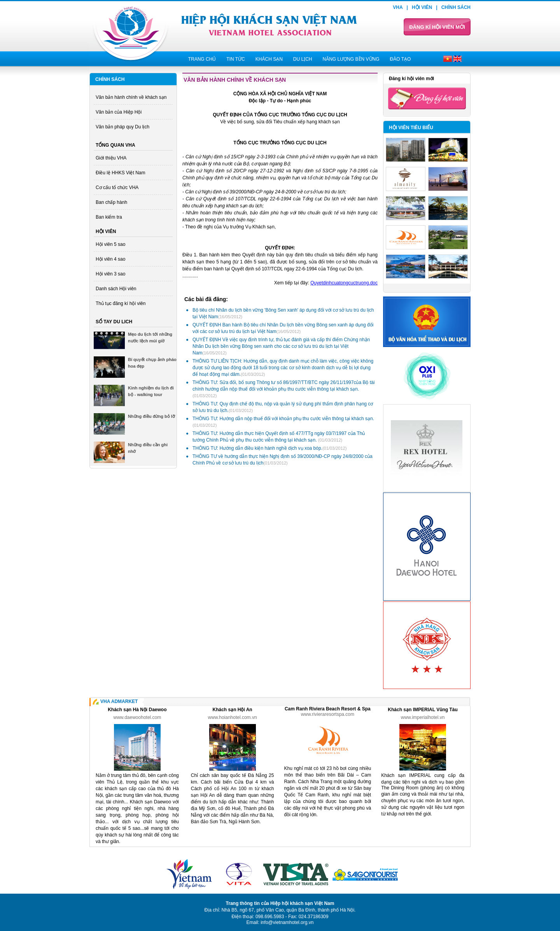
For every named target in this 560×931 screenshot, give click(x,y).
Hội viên (422, 7)
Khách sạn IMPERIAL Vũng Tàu (423, 710)
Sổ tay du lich (114, 322)
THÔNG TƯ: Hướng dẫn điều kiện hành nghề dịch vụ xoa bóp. (269, 448)
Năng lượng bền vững (351, 59)
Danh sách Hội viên (116, 289)
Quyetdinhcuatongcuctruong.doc (344, 283)
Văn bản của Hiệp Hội (119, 112)
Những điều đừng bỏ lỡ (151, 416)
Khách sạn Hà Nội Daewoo (137, 710)
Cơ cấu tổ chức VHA (117, 188)
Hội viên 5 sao (110, 244)
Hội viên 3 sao (110, 274)
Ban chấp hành (111, 202)
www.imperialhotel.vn (423, 717)
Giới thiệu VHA (111, 158)
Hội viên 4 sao (110, 259)
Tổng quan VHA (115, 145)
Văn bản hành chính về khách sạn (131, 97)
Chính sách (456, 7)
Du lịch (303, 59)
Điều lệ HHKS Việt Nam (120, 173)
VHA (398, 7)
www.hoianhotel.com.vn (233, 717)
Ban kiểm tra (109, 217)
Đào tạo (401, 59)
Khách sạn (269, 59)
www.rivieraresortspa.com (328, 714)
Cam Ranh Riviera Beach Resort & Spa (328, 709)
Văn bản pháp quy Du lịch (122, 127)
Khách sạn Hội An (232, 710)
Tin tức (235, 59)
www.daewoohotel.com (137, 717)
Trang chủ (202, 59)
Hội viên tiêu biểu (411, 128)
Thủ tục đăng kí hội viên (121, 303)
